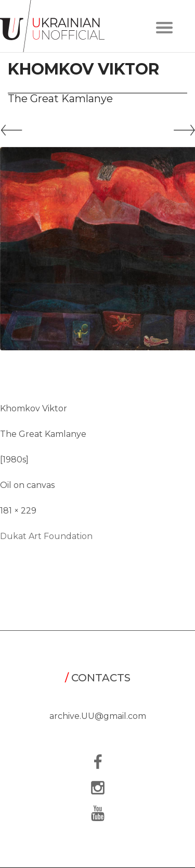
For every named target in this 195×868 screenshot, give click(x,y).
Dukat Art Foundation (46, 536)
